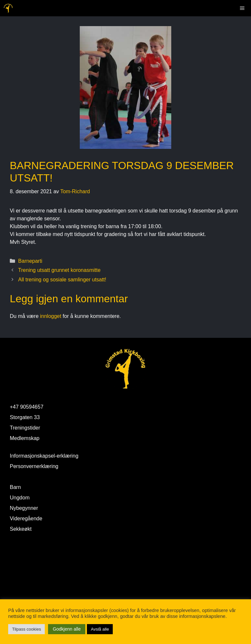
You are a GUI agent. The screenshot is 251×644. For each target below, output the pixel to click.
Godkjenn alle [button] (67, 629)
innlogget (50, 316)
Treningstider (25, 428)
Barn (15, 487)
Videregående (26, 518)
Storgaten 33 (25, 417)
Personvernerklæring (34, 466)
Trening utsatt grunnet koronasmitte (59, 270)
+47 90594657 (27, 407)
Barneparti (30, 261)
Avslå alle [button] (100, 629)
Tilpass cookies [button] (26, 629)
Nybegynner (24, 508)
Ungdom (20, 498)
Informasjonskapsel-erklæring (44, 456)
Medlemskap (25, 438)
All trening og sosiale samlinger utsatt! (62, 280)
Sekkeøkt (21, 529)
